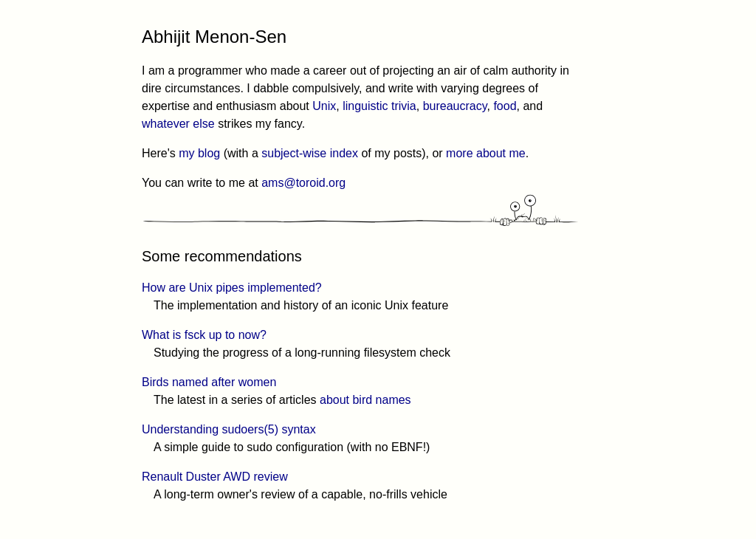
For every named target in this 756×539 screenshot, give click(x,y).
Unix (324, 106)
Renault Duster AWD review (215, 477)
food (505, 106)
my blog (199, 153)
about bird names (365, 400)
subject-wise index (310, 153)
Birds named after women (209, 382)
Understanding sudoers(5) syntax (229, 429)
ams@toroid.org (303, 183)
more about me (486, 153)
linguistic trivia (379, 106)
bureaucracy (455, 106)
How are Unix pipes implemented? (232, 288)
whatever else (178, 124)
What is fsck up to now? (204, 335)
